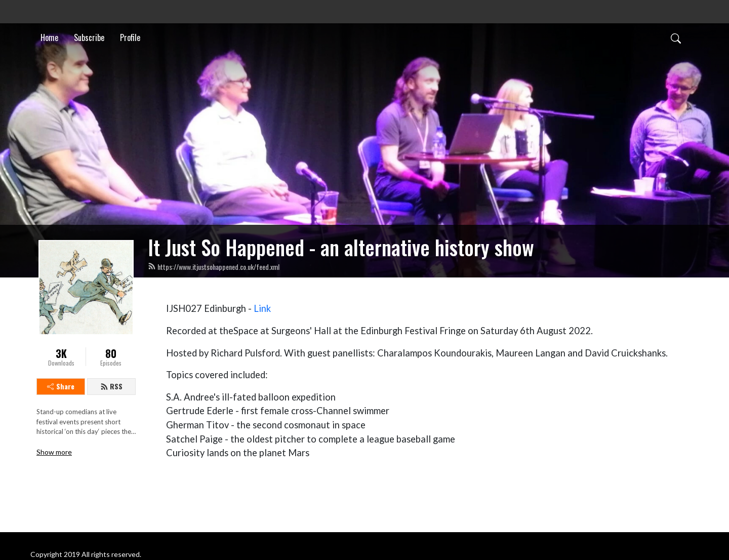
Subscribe (89, 37)
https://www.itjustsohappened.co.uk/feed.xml (214, 267)
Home (49, 37)
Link (262, 308)
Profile (130, 37)
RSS (111, 386)
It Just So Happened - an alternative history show (341, 247)
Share (61, 386)
